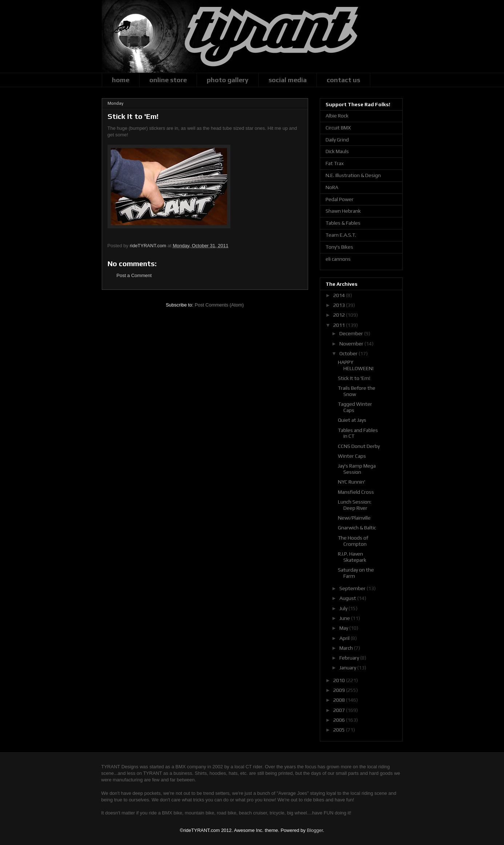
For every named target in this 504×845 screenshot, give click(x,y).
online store (168, 80)
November (352, 344)
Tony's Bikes (339, 247)
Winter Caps (352, 456)
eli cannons (338, 259)
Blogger (315, 830)
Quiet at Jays (352, 420)
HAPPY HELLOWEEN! (356, 365)
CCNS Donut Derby (359, 446)
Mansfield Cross (356, 492)
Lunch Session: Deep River (355, 505)
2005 (340, 730)
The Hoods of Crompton (353, 541)
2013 (340, 305)
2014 (340, 295)
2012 (340, 315)
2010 (340, 680)
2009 (340, 690)
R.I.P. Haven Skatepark (352, 557)
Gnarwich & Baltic (357, 528)
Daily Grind (337, 140)
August (348, 598)
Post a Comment (134, 275)
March (347, 648)
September (353, 588)
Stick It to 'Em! (354, 378)
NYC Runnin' (352, 482)
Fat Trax (335, 163)
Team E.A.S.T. (341, 235)
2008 (340, 700)
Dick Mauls (337, 151)
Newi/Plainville (354, 518)
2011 (340, 325)
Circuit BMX (338, 128)
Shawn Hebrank (343, 211)
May (344, 628)
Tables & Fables (343, 223)
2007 (340, 710)
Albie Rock (337, 116)
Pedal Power (340, 199)
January (348, 668)
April (345, 638)
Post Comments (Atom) (219, 305)
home (121, 80)
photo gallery (228, 80)
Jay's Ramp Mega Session (357, 469)
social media (288, 80)
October (349, 353)
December (352, 333)
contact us (343, 80)
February (350, 658)
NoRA (332, 187)
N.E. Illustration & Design (353, 175)
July (344, 608)
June (345, 618)
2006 (340, 720)
